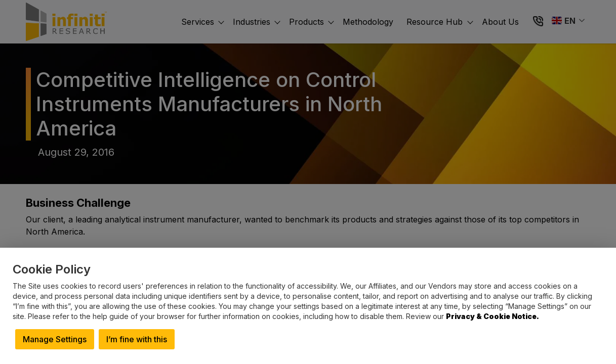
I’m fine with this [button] (137, 339)
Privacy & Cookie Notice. (492, 316)
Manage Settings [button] (55, 339)
